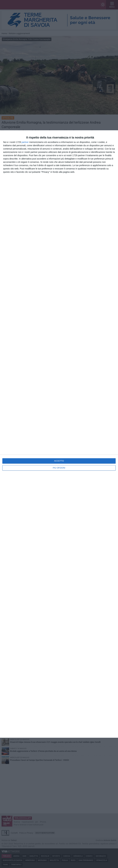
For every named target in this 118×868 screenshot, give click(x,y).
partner (25, 142)
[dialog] (59, 434)
